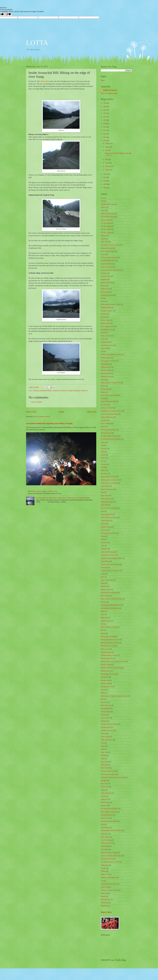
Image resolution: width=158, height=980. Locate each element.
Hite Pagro (104, 474)
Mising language (106, 652)
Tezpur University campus (109, 853)
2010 (105, 181)
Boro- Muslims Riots (108, 326)
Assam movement (107, 264)
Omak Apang (105, 737)
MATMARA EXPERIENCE (110, 608)
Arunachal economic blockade (111, 245)
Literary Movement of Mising (110, 564)
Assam (103, 254)
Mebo (103, 615)
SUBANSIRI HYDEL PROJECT (111, 831)
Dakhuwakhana (106, 358)
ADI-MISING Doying (108, 217)
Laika (103, 546)
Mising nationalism (107, 658)
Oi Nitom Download (107, 730)
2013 (105, 141)
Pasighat (70, 391)
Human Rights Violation (109, 477)
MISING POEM (106, 665)
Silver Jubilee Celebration (109, 812)
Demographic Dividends (109, 361)
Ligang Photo (105, 561)
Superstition (105, 834)
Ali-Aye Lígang (106, 223)
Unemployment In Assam (109, 884)
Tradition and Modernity (109, 878)
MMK (103, 693)
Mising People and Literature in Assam (113, 661)
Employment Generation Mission (111, 411)
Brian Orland (45, 81)
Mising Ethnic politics (108, 646)
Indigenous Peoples (107, 502)
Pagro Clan (104, 752)
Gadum (103, 442)
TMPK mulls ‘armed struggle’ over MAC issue (42, 491)
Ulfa (102, 881)
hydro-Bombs (105, 486)
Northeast (104, 721)
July (107, 150)
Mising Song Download (108, 674)
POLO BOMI (105, 768)
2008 (105, 188)
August (108, 147)
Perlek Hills (105, 765)
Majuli (103, 583)
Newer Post (31, 412)
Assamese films (106, 276)
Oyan (103, 743)
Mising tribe (105, 677)
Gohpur (103, 458)
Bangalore (104, 279)
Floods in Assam (106, 433)
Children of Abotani (110, 90)
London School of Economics (110, 571)
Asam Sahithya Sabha (108, 251)
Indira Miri (104, 505)
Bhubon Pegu (105, 292)
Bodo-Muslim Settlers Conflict (111, 304)
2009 (105, 184)
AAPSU (103, 207)
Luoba (103, 574)
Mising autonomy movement (110, 643)
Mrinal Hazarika (106, 705)
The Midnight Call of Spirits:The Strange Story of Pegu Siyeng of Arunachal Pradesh (63, 498)
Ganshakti (104, 449)
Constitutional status (107, 345)
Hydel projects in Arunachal (110, 480)
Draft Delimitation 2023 (108, 402)
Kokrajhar (104, 543)
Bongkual (104, 317)
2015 (105, 134)
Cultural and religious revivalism (111, 355)
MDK (103, 611)
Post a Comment (37, 402)
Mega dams (105, 618)
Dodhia (103, 392)
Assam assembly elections (109, 257)
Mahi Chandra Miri (107, 580)
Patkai (103, 759)
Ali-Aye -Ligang (106, 226)
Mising (103, 633)
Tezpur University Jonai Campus (111, 856)
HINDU (103, 470)
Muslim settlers (106, 712)
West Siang (104, 893)
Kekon (103, 536)
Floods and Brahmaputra (109, 430)
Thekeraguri (105, 865)
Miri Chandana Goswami (109, 627)
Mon (102, 699)
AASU (103, 211)
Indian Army (105, 496)
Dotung (103, 398)
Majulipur (104, 586)
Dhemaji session (106, 377)
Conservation (105, 342)
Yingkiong (104, 906)
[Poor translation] (8, 14)
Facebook (104, 420)
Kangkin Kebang (106, 527)
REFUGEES (105, 787)
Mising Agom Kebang (108, 637)
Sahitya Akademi (106, 793)
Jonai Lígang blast (107, 514)
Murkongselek (105, 708)
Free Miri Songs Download (110, 436)
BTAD (103, 333)
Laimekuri (104, 549)
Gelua (103, 452)
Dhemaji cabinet (106, 370)
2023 (105, 110)
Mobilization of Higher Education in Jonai (114, 696)
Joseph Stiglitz (106, 521)
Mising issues (105, 649)
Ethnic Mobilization (107, 417)
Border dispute (106, 320)
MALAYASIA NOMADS (109, 593)
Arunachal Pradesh (107, 248)
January (108, 170)
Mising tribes (105, 680)
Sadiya (103, 790)
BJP (102, 298)
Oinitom (103, 734)
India (102, 492)
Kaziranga (104, 530)
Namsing (104, 715)
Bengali (103, 286)
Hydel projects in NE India (109, 483)
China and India (106, 336)
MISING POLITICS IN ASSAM (111, 668)
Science (103, 796)
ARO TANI (105, 242)
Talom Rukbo (105, 837)
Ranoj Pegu (105, 784)
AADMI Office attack (108, 204)
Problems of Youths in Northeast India (113, 777)
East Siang (104, 405)
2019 (105, 120)
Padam (103, 746)
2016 (105, 130)
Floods (103, 427)
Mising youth (105, 683)
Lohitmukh (104, 568)
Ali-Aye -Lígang (106, 229)
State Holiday (105, 828)
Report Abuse (106, 912)
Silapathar (104, 806)
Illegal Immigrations (107, 489)
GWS (103, 467)
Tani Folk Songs (106, 840)
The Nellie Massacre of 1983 (110, 862)
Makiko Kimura (106, 590)
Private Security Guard (108, 771)
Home (62, 412)
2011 (105, 177)
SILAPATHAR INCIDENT (110, 809)
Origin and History (107, 740)
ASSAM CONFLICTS (108, 261)
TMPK (103, 871)
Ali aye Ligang (106, 220)
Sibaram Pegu (105, 802)
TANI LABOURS (107, 843)
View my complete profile (109, 93)
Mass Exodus (105, 596)
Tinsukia (104, 868)
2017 (105, 127)
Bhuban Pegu (105, 289)
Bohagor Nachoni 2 (107, 311)
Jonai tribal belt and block (109, 517)
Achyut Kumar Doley (108, 214)
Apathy (103, 239)
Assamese (104, 273)
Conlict (103, 339)
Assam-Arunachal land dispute (111, 270)
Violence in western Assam (109, 890)
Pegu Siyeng (105, 762)
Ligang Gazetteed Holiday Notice (112, 558)
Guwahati (104, 464)
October (108, 144)
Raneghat (77, 391)
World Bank (105, 903)
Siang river (84, 391)
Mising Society (106, 671)
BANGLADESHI (106, 283)
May (107, 160)
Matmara (104, 602)
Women (103, 896)
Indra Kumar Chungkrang (109, 508)
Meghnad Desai (106, 621)
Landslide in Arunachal (60, 391)
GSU (102, 461)
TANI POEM (105, 846)
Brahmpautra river (107, 330)
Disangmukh (105, 389)
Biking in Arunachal (40, 391)
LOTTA (37, 43)
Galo (102, 445)
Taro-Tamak (105, 849)
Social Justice (105, 818)
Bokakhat (104, 314)
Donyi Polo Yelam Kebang (109, 395)
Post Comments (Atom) (42, 417)
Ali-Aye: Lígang (106, 233)
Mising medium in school (109, 655)
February (108, 166)
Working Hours (106, 900)
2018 (105, 124)
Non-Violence (105, 718)
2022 (105, 113)
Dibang (103, 380)
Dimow (103, 386)
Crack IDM (104, 348)
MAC (103, 577)
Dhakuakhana (105, 364)
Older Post (92, 412)
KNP (102, 539)
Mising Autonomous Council (110, 640)
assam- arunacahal (107, 267)
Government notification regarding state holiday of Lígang (49, 423)
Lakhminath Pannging (108, 552)
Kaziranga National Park (109, 533)
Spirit (103, 824)
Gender (103, 455)
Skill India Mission (107, 815)
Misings (103, 690)
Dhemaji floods (106, 373)
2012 (105, 174)
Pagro (103, 749)
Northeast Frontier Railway (110, 724)
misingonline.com (107, 687)
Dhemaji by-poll (106, 367)
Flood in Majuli (106, 424)
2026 (105, 103)
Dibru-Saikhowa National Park (111, 383)
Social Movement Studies (109, 821)
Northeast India (106, 727)
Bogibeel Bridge (106, 308)
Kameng (104, 524)
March (107, 163)
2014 (105, 137)
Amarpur (104, 236)
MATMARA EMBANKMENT (111, 605)
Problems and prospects (108, 774)
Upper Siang (105, 887)
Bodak (49, 391)
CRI (102, 351)
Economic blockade (107, 408)
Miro (102, 630)
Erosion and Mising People (109, 414)
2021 (105, 117)
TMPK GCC (105, 874)
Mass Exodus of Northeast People (112, 599)
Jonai (103, 511)
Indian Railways (106, 499)
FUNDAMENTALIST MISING (111, 439)
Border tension (106, 323)
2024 (105, 107)
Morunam (104, 702)
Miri (102, 624)
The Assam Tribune (107, 859)
